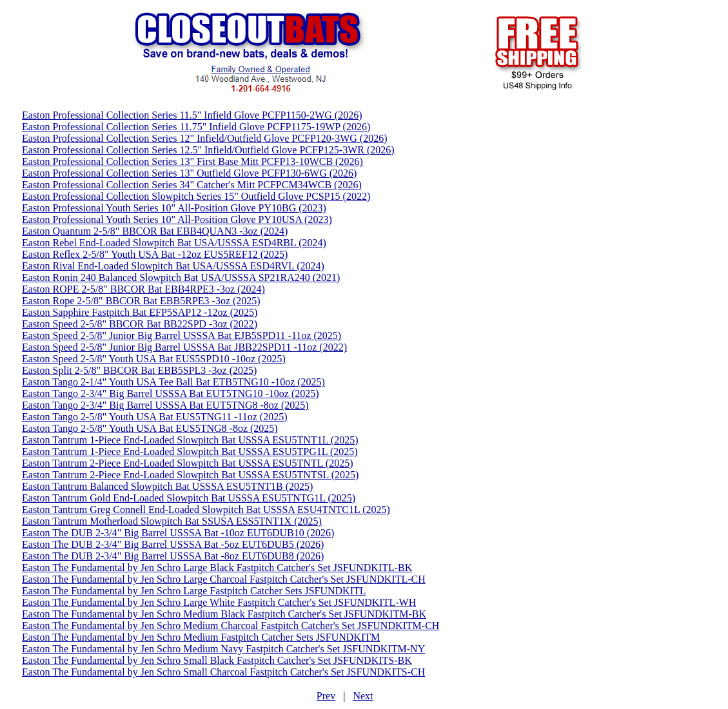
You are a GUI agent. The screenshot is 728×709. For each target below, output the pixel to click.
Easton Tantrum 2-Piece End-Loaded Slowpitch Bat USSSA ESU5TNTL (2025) (187, 463)
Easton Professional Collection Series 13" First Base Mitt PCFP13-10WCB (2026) (192, 161)
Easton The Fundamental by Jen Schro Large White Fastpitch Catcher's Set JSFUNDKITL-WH (219, 602)
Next (363, 696)
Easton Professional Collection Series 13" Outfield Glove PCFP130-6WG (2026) (189, 173)
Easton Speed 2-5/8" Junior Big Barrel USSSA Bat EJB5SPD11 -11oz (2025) (182, 335)
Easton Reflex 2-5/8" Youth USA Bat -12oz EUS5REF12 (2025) (155, 254)
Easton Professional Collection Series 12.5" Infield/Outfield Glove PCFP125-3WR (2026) (208, 150)
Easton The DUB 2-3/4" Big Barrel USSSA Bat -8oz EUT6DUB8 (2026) (173, 556)
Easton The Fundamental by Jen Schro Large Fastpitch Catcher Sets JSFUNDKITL (194, 591)
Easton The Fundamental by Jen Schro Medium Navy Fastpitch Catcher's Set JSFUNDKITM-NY (223, 649)
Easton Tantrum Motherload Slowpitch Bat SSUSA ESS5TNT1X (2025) (172, 521)
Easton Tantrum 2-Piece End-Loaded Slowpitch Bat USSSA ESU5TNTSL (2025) (190, 475)
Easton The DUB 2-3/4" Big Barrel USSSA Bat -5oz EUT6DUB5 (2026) (173, 544)
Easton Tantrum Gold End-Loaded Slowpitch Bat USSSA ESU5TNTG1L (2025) (189, 498)
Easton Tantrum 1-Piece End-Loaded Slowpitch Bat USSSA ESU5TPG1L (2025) (190, 452)
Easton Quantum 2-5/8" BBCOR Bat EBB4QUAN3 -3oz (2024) (155, 231)
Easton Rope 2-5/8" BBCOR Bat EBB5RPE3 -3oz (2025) (141, 301)
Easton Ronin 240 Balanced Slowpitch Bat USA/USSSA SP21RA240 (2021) (181, 277)
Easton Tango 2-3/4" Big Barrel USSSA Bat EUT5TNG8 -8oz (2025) (165, 405)
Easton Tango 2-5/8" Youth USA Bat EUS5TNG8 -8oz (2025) (150, 428)
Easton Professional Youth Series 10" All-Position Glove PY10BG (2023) (174, 208)
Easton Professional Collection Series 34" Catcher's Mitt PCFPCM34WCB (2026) (192, 185)
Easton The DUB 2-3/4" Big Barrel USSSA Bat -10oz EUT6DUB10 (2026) (178, 533)
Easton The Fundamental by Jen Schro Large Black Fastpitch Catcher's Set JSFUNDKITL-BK (217, 568)
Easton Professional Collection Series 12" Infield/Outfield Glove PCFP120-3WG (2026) (204, 138)
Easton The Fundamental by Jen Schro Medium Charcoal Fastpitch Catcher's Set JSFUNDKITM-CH (231, 626)
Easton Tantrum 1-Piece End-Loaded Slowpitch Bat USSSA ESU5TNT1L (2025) (190, 440)
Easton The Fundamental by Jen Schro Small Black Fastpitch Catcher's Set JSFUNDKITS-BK (217, 660)
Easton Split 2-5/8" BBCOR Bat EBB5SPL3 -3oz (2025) (139, 370)
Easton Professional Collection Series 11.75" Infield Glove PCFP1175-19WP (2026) (196, 127)
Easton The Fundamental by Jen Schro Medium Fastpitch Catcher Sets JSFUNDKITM (201, 637)
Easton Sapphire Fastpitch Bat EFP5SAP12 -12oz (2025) (140, 312)
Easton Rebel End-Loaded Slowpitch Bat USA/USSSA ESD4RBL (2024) (174, 243)
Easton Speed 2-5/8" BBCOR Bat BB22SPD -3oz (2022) (140, 324)
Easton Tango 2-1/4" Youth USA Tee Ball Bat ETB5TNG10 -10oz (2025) (173, 382)
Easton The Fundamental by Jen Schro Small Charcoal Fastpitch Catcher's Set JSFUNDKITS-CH (223, 672)
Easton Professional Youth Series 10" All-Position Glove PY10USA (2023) (177, 219)
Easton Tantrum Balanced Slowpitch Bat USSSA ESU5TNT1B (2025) (167, 486)
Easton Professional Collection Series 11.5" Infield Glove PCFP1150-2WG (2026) (192, 115)
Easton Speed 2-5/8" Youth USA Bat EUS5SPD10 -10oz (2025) (154, 359)
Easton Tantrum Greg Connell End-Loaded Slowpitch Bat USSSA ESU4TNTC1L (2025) (206, 510)
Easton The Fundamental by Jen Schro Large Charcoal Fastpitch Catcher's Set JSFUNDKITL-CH (224, 579)
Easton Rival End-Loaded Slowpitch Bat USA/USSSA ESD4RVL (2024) (173, 266)
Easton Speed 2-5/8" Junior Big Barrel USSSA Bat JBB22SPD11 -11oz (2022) (184, 347)
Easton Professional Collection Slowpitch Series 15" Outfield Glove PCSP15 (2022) (196, 196)
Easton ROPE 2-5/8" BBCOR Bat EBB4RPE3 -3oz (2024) (143, 289)
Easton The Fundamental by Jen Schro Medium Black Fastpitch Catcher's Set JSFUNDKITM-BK (224, 614)
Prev (326, 696)
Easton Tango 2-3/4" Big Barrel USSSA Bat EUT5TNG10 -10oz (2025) (171, 393)
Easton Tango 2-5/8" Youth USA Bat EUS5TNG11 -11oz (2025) (154, 417)
